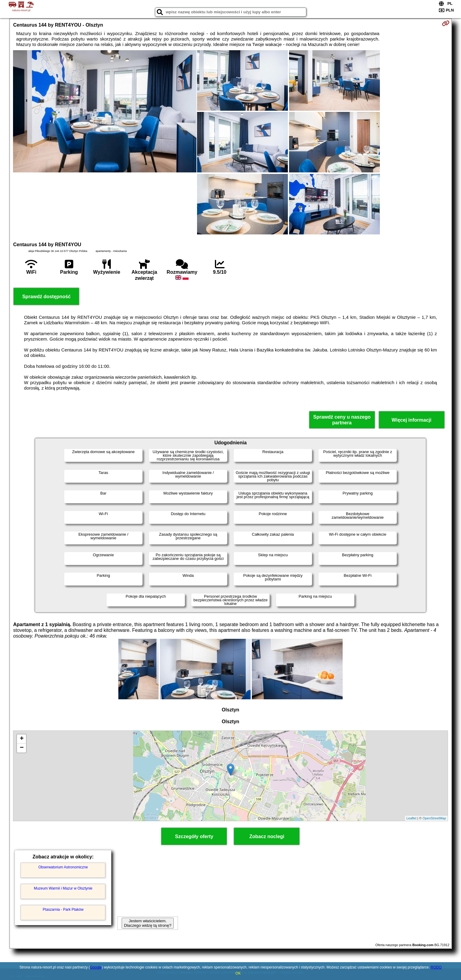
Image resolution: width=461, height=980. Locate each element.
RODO (436, 967)
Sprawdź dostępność (46, 297)
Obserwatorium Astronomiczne (63, 867)
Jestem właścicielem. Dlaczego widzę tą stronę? (148, 923)
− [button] (22, 748)
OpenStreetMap (434, 818)
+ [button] (22, 739)
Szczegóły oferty (194, 836)
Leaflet (412, 818)
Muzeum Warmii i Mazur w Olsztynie (63, 888)
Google (96, 967)
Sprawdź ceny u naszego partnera (342, 420)
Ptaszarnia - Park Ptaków (63, 910)
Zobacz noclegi (267, 836)
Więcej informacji (412, 420)
